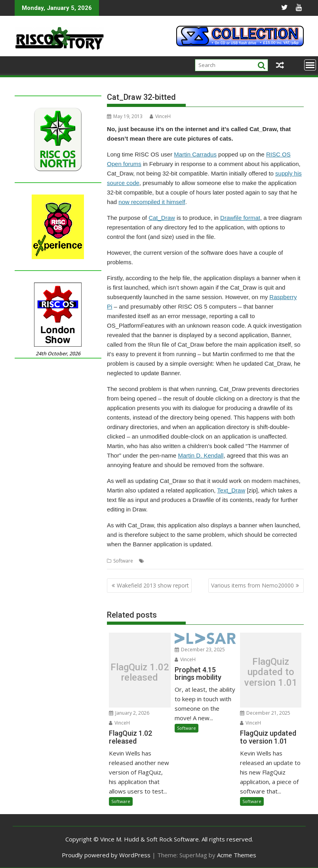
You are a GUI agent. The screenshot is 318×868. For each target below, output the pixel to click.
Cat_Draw (162, 218)
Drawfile (196, 561)
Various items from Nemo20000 (252, 585)
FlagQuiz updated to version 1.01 (271, 672)
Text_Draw (231, 490)
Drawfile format (240, 218)
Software (123, 561)
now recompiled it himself (152, 202)
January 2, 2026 (129, 713)
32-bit (153, 561)
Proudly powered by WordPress (106, 855)
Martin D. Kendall (201, 455)
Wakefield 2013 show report (153, 585)
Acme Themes (237, 855)
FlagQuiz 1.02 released (140, 672)
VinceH (160, 116)
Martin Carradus (195, 154)
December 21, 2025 (265, 713)
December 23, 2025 (200, 650)
